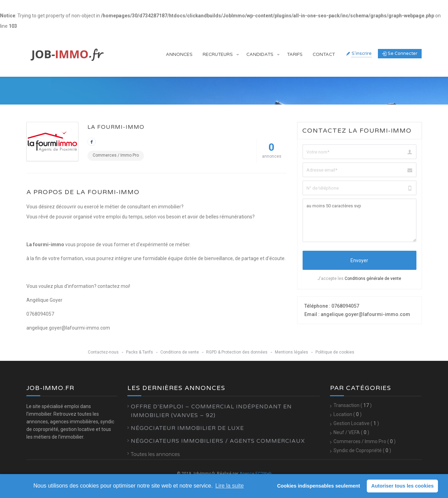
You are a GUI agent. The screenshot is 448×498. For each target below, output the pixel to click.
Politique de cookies (335, 352)
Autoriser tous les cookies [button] (403, 486)
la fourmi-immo (116, 127)
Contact (324, 55)
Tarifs (295, 55)
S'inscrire (362, 53)
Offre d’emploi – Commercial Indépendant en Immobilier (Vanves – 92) (211, 411)
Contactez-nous (103, 352)
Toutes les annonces (155, 454)
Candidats (260, 55)
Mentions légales (291, 352)
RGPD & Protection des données (237, 352)
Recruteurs (218, 55)
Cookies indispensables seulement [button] (318, 486)
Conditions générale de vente (373, 279)
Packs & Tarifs (140, 352)
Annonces (179, 55)
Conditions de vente (180, 352)
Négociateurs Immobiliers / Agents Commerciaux (218, 441)
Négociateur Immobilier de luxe (187, 428)
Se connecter (400, 53)
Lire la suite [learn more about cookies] (230, 486)
